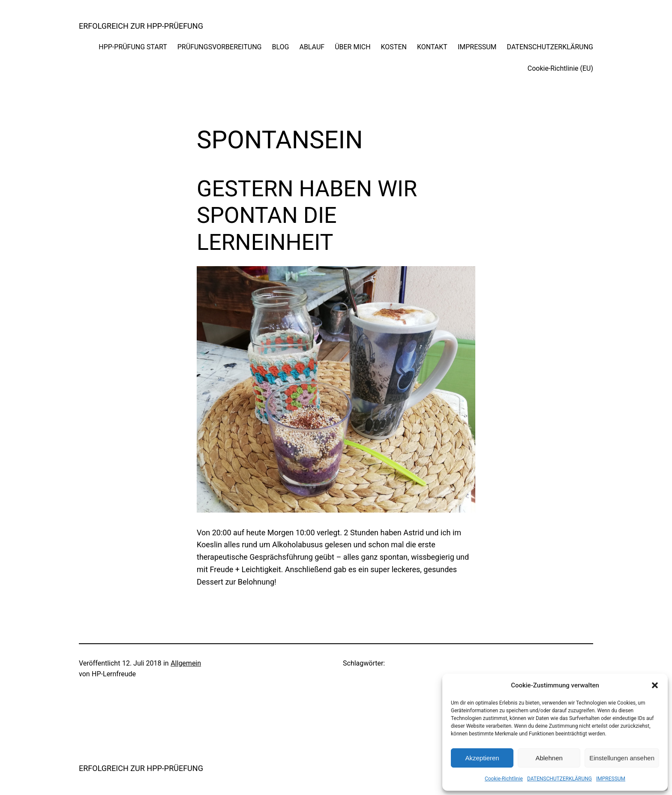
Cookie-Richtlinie (504, 779)
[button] (655, 685)
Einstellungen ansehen (622, 758)
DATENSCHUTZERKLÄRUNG (559, 779)
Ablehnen (549, 758)
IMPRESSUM (611, 779)
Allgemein (186, 663)
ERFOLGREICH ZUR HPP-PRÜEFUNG (141, 26)
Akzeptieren (482, 758)
